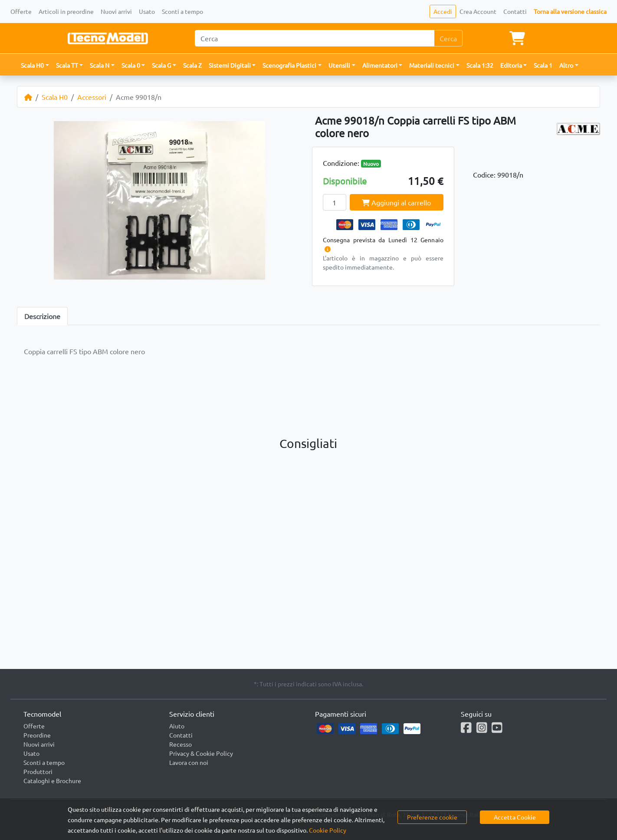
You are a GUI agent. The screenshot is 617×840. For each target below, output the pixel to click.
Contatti (515, 11)
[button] (35, 65)
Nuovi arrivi (116, 11)
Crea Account (478, 11)
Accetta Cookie (515, 817)
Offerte (21, 11)
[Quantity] (335, 202)
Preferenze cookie (432, 817)
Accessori (92, 97)
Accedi (443, 11)
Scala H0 (55, 97)
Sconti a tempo (182, 11)
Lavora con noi (189, 762)
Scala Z (192, 65)
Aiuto (177, 726)
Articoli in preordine (66, 11)
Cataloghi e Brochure (52, 781)
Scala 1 (543, 65)
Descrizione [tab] (42, 316)
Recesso (181, 744)
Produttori (38, 771)
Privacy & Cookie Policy (201, 753)
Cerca (448, 38)
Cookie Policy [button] (328, 830)
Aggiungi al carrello (396, 202)
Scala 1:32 (480, 65)
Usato (147, 11)
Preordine (37, 735)
